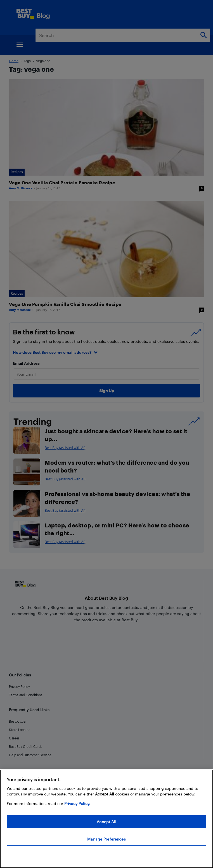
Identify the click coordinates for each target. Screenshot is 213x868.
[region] (106, 819)
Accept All (106, 822)
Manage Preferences (106, 839)
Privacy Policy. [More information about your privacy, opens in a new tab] (77, 803)
